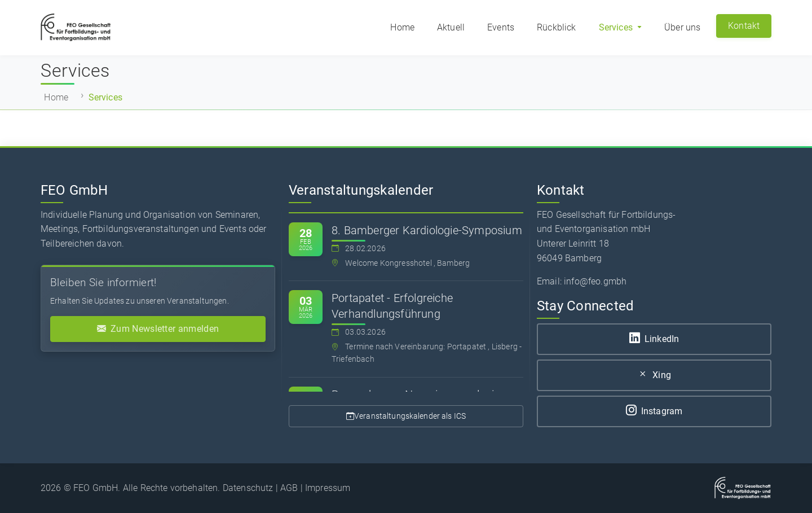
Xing (654, 375)
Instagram (654, 411)
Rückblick (556, 27)
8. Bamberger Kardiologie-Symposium (427, 230)
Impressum (328, 488)
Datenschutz (248, 488)
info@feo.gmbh (595, 281)
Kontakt (744, 26)
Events (501, 27)
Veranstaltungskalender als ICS (406, 416)
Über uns (682, 27)
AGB (289, 488)
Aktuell (451, 27)
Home (402, 27)
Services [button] (617, 27)
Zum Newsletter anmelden (158, 329)
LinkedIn (654, 339)
